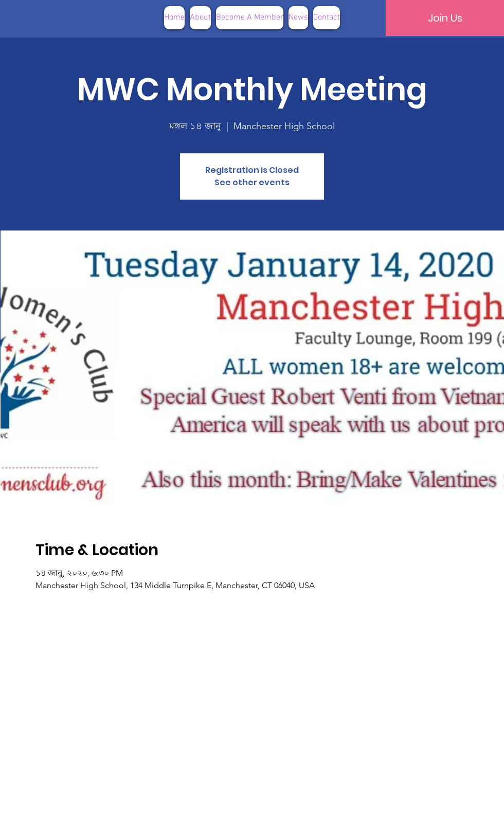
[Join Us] (445, 18)
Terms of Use (304, 817)
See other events (252, 182)
